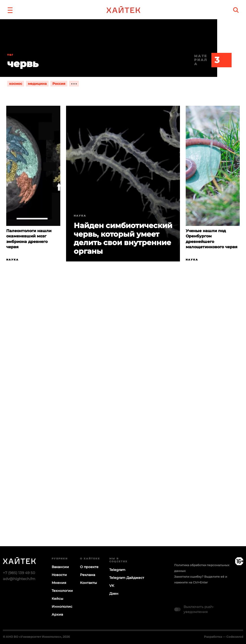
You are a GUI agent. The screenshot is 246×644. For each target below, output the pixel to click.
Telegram (117, 570)
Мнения (59, 583)
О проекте (89, 567)
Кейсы (57, 599)
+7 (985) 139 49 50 (19, 573)
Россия (59, 84)
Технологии (62, 591)
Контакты (88, 583)
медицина (37, 84)
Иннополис (62, 607)
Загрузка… (123, 422)
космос (16, 84)
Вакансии (60, 567)
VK (112, 586)
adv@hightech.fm (19, 579)
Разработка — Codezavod (224, 637)
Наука (12, 260)
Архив (57, 614)
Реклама (88, 575)
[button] (10, 10)
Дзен (114, 594)
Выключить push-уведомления (199, 609)
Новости (59, 575)
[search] (236, 10)
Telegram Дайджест (127, 578)
